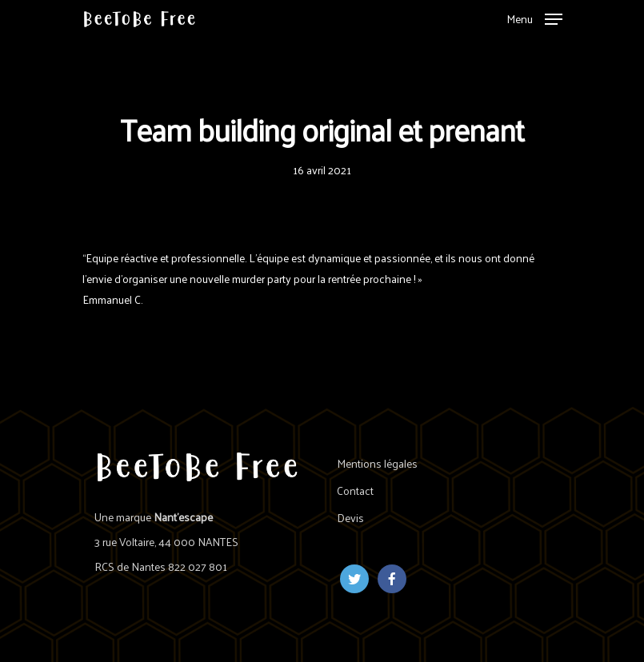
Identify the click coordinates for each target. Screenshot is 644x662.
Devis (350, 518)
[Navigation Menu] (534, 16)
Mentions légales (377, 463)
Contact (355, 491)
